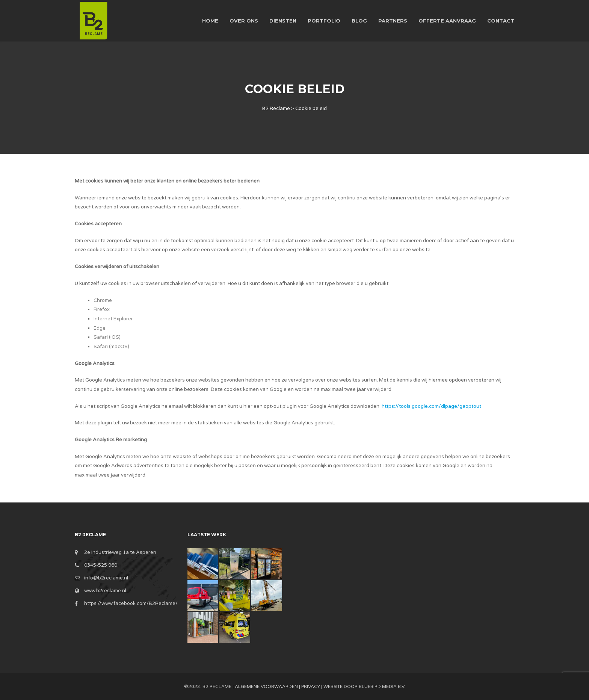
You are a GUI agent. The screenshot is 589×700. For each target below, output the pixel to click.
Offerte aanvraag (447, 21)
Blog (359, 21)
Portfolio (324, 21)
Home (210, 21)
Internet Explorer (113, 319)
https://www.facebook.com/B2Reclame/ (131, 603)
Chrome (103, 300)
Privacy (311, 686)
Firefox (102, 309)
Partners (393, 21)
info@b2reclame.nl (106, 578)
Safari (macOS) (111, 347)
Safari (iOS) (107, 337)
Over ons (244, 21)
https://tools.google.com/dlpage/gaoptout (431, 406)
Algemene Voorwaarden (266, 686)
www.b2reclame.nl (105, 591)
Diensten (283, 21)
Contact (501, 21)
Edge (100, 328)
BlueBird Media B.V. (382, 686)
